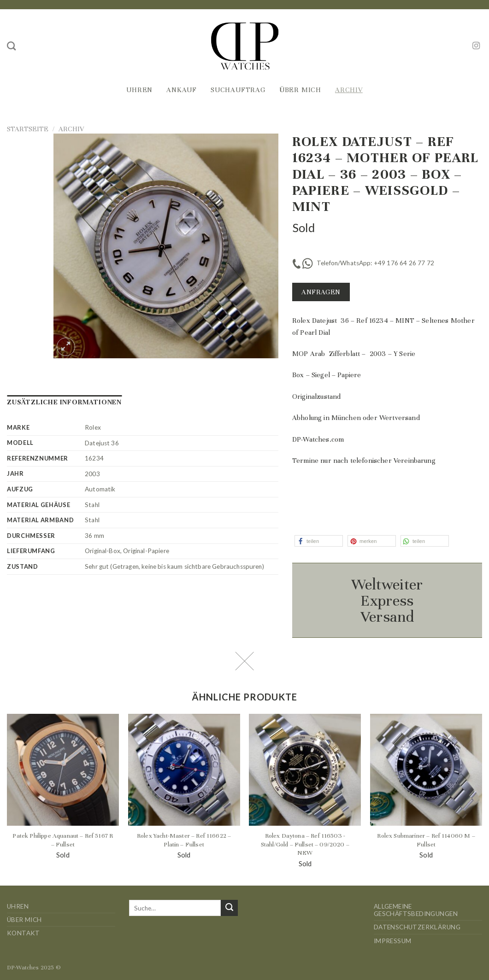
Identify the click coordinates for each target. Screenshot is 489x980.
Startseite (28, 129)
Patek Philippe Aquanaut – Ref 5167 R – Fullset (63, 840)
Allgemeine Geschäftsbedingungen (416, 910)
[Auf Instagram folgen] (476, 46)
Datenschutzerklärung (417, 927)
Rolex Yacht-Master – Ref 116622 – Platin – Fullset (184, 840)
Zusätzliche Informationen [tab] (64, 402)
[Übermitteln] (229, 908)
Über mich (300, 90)
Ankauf (182, 90)
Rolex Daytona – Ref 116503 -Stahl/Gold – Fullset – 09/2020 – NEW (305, 844)
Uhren (139, 90)
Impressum (393, 941)
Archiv (349, 90)
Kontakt (24, 933)
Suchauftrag (238, 90)
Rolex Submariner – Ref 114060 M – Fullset (426, 840)
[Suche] (12, 46)
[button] (319, 541)
